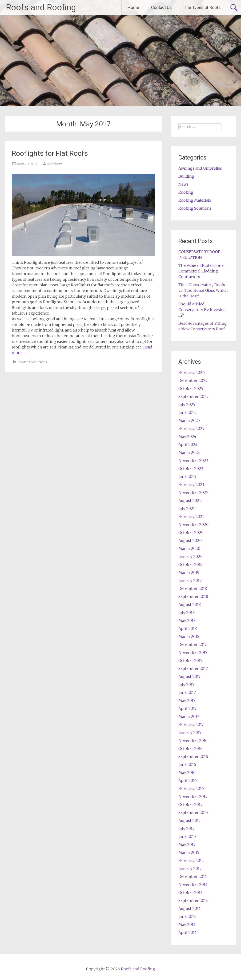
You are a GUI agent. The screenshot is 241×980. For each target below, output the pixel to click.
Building (186, 176)
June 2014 (187, 916)
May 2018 (187, 620)
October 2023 (191, 468)
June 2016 (187, 764)
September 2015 (193, 812)
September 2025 (193, 396)
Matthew (54, 164)
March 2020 (189, 548)
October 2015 (190, 804)
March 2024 (189, 452)
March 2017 (189, 716)
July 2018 (187, 612)
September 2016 (193, 756)
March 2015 (189, 852)
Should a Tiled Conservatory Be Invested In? (202, 310)
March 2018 (189, 636)
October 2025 (191, 388)
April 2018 (188, 628)
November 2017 (193, 652)
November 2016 (193, 740)
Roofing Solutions (32, 362)
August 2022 (190, 500)
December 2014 (193, 876)
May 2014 (187, 924)
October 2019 (191, 564)
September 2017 (193, 668)
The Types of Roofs (202, 7)
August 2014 (190, 908)
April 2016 (188, 780)
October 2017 (190, 660)
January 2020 (191, 556)
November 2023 (193, 460)
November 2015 (193, 796)
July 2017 (186, 684)
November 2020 (193, 524)
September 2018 (193, 596)
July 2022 (187, 508)
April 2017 (187, 708)
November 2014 (193, 884)
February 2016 (191, 788)
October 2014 (191, 892)
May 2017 (187, 700)
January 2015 (190, 868)
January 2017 (190, 732)
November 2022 (193, 492)
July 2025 (187, 404)
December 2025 (193, 380)
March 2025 (189, 420)
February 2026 (192, 372)
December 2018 (193, 588)
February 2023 (191, 484)
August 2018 (190, 604)
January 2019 (190, 580)
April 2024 (188, 444)
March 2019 (189, 572)
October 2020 (191, 532)
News (183, 184)
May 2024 (187, 436)
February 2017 (191, 724)
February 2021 (191, 516)
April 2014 (188, 932)
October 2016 (191, 748)
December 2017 (193, 644)
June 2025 (187, 412)
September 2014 (193, 900)
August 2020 (190, 540)
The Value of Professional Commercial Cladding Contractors (201, 271)
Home (133, 7)
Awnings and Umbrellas (200, 168)
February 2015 (191, 860)
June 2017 (187, 692)
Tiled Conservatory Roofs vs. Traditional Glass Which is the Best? (203, 290)
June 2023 (187, 476)
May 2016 (187, 772)
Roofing (186, 192)
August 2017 (189, 676)
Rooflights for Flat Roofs (50, 153)
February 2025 (191, 428)
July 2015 (186, 828)
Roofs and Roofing (41, 8)
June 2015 (187, 836)
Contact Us (161, 7)
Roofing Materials (195, 200)
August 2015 (189, 820)
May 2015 (187, 844)
